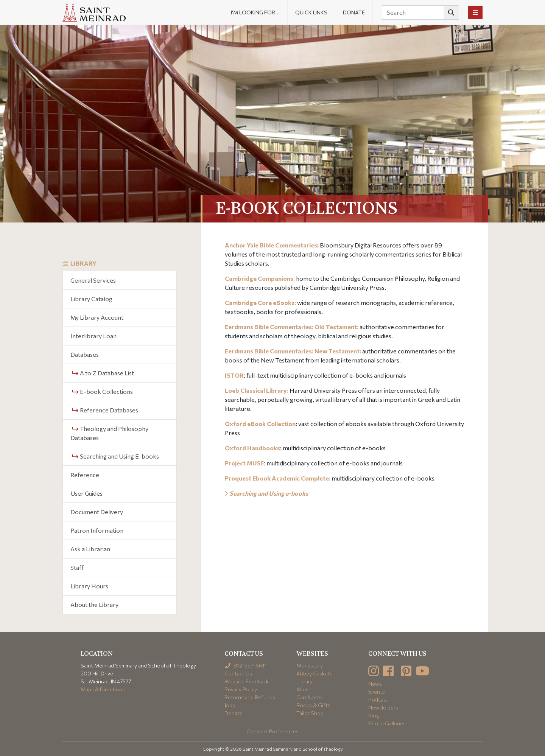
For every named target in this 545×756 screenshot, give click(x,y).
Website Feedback (247, 681)
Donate (354, 12)
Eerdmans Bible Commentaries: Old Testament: (292, 327)
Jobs (230, 705)
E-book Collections (103, 391)
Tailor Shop (310, 713)
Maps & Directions (103, 689)
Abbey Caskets (315, 673)
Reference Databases (105, 410)
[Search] (420, 12)
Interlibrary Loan (93, 336)
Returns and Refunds (250, 697)
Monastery (310, 665)
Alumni (304, 689)
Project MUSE (244, 463)
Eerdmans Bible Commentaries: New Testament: (293, 351)
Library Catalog (91, 299)
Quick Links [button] (311, 12)
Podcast (378, 699)
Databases (85, 354)
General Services (93, 280)
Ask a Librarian (90, 549)
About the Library (94, 604)
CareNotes (310, 697)
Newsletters (383, 707)
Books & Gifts (313, 705)
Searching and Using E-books (116, 456)
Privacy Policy (241, 689)
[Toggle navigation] (475, 12)
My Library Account (97, 317)
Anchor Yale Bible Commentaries (271, 245)
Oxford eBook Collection (260, 424)
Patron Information (97, 530)
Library (83, 263)
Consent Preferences (272, 731)
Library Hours (89, 586)
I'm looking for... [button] (255, 12)
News (375, 684)
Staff (77, 567)
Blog (374, 715)
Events (377, 691)
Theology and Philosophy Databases (109, 433)
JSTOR (234, 375)
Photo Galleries (387, 723)
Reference (85, 475)
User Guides (86, 493)
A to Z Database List (103, 373)
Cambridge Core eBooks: (260, 303)
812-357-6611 (246, 665)
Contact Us (238, 673)
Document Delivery (97, 512)
